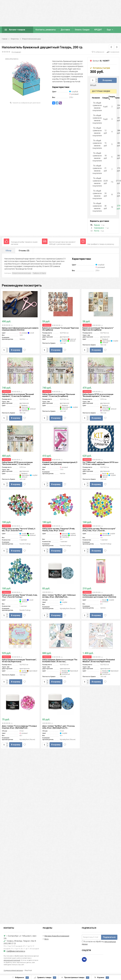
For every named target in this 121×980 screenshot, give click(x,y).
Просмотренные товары (75, 978)
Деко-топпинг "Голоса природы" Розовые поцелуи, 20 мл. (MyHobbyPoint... (19, 727)
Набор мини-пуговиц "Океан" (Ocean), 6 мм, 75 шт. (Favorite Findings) (20, 596)
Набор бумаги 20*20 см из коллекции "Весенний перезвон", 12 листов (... (98, 395)
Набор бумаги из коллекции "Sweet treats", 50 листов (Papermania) (19, 661)
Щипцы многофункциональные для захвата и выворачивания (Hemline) (20, 329)
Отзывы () (24, 251)
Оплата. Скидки (82, 30)
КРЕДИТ (98, 30)
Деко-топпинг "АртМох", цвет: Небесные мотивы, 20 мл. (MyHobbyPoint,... (59, 596)
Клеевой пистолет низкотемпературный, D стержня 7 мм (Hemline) (60, 463)
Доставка (65, 30)
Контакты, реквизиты (46, 30)
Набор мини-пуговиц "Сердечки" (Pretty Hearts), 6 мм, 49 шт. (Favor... (58, 530)
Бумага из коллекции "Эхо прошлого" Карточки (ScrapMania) (98, 329)
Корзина (102, 978)
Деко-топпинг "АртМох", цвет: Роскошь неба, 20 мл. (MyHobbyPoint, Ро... (59, 727)
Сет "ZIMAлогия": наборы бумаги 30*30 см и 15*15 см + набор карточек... (100, 463)
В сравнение (113, 52)
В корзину (107, 80)
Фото (47, 939)
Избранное (20, 978)
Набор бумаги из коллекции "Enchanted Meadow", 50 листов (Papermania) (99, 661)
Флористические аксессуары (31, 39)
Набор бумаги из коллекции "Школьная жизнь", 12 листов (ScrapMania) (59, 395)
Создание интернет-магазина (13, 970)
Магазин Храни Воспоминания (57, 936)
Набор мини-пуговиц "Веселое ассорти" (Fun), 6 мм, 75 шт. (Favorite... (99, 530)
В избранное (98, 52)
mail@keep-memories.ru (16, 951)
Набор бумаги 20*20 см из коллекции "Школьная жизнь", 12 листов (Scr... (17, 463)
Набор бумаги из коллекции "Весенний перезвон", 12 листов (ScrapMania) (18, 395)
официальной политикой (12, 960)
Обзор (8, 251)
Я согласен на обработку (99, 943)
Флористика (15, 39)
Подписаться (109, 937)
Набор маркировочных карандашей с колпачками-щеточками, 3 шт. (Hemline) (99, 596)
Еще (109, 30)
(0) (7, 325)
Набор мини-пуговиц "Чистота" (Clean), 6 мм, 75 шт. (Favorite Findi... (19, 530)
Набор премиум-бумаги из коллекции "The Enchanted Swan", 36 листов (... (60, 661)
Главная (5, 39)
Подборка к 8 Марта (39, 273)
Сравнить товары (45, 978)
